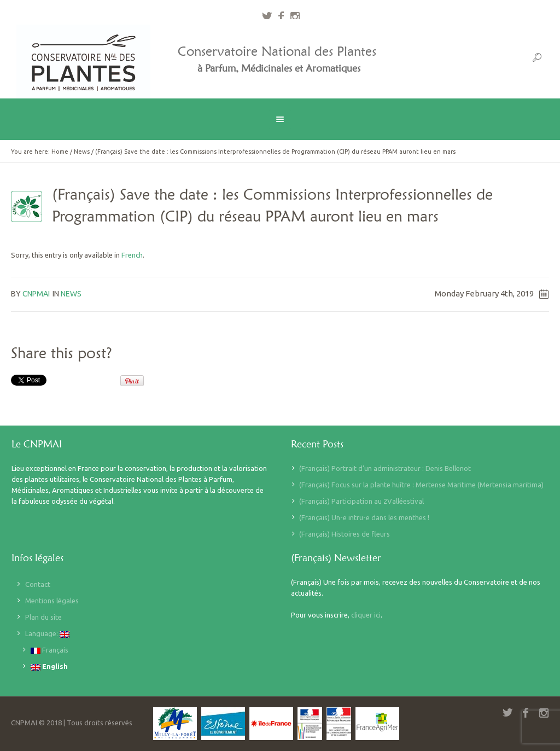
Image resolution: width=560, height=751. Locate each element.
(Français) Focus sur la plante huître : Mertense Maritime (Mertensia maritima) (421, 485)
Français (49, 650)
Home (60, 152)
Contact (38, 584)
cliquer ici (366, 615)
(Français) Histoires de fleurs (345, 534)
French (132, 255)
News (82, 152)
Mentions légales (52, 601)
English (49, 666)
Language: (47, 634)
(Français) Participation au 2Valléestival (361, 501)
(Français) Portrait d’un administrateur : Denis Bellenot (385, 468)
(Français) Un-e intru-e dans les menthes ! (364, 517)
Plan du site (43, 617)
